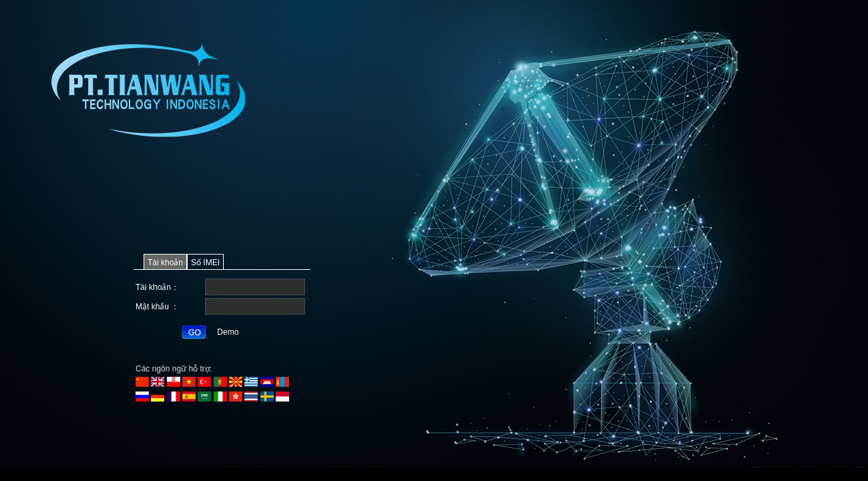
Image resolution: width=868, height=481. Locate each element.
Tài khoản (165, 263)
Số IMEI (205, 263)
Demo (228, 332)
